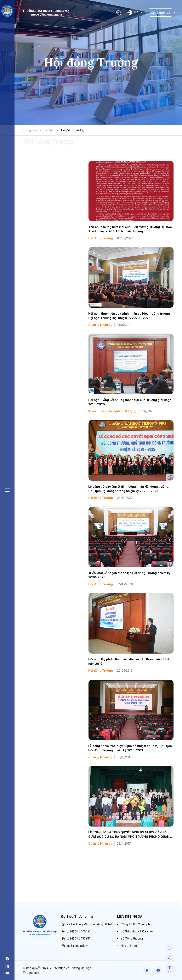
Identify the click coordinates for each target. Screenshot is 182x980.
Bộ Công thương (132, 938)
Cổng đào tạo (161, 13)
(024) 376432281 (76, 938)
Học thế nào (129, 946)
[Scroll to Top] (170, 968)
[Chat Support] (170, 948)
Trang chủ (30, 130)
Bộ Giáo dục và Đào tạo (137, 931)
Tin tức (49, 130)
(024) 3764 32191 (76, 931)
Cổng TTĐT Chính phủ (136, 924)
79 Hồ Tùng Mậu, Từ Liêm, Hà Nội (87, 924)
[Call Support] (170, 958)
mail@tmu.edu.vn (75, 946)
